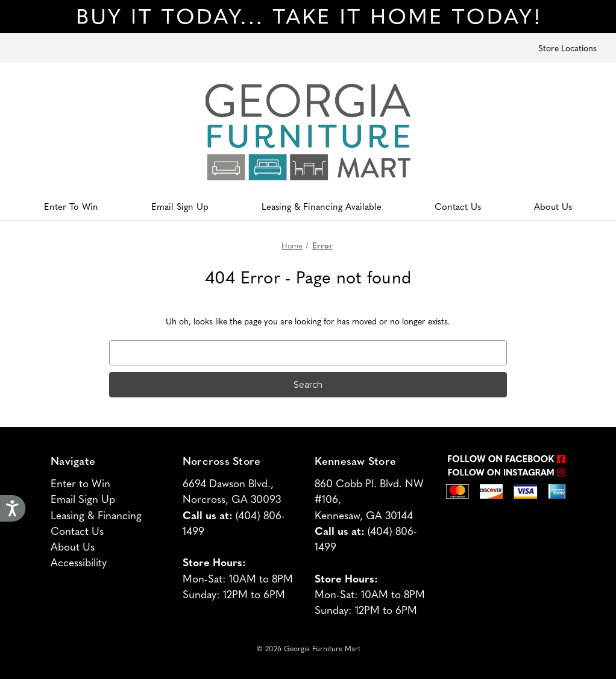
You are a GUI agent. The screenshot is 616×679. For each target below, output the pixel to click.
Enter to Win (80, 483)
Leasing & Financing (96, 515)
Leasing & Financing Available (322, 206)
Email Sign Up (180, 206)
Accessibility (79, 562)
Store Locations (567, 48)
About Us (553, 206)
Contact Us (458, 206)
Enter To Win (71, 206)
